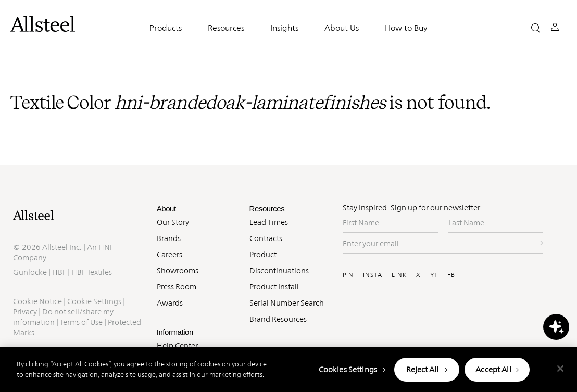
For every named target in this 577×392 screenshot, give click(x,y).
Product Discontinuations (279, 262)
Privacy (25, 312)
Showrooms (178, 270)
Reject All (422, 369)
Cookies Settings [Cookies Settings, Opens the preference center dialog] (348, 369)
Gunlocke (30, 272)
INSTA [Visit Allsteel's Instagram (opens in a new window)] (373, 275)
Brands (169, 238)
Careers (170, 254)
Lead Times (269, 222)
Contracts (266, 238)
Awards (170, 303)
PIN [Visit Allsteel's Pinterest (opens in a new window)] (348, 275)
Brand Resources (278, 319)
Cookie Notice (37, 301)
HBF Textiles (92, 272)
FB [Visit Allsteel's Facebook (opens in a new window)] (451, 275)
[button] (536, 28)
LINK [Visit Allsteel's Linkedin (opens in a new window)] (399, 275)
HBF (59, 272)
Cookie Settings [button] (94, 301)
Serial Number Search (287, 303)
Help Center (177, 345)
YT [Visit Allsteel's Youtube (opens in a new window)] (434, 275)
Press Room (177, 287)
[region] (288, 370)
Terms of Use (81, 322)
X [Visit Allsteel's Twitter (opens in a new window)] (418, 275)
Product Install (274, 287)
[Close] (560, 369)
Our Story (173, 222)
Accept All (493, 369)
